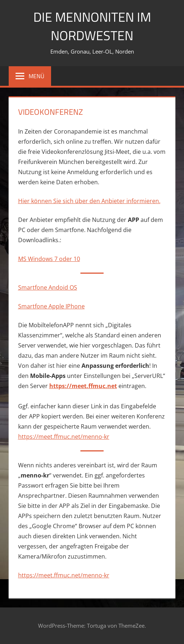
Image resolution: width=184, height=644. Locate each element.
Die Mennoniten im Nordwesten (92, 26)
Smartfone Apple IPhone (51, 306)
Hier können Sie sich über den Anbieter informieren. (89, 201)
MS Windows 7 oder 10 (49, 259)
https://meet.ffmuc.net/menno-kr (64, 437)
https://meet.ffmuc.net (83, 386)
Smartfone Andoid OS (48, 287)
